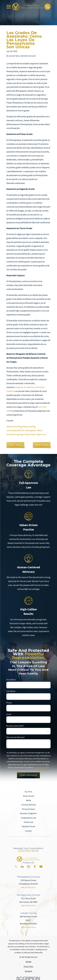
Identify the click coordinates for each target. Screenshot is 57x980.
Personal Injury (28, 809)
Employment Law (28, 818)
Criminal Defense (28, 805)
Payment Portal (28, 826)
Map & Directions (28, 887)
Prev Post (15, 445)
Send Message (28, 775)
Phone (9, 703)
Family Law (28, 822)
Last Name (11, 691)
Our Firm (28, 792)
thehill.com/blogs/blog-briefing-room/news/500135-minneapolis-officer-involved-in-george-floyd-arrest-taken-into (26, 430)
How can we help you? (15, 737)
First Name (11, 680)
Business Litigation (28, 813)
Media (28, 800)
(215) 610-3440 (28, 851)
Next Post (42, 445)
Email (9, 714)
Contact (28, 831)
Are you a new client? (15, 726)
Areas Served (28, 796)
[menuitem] (28, 962)
